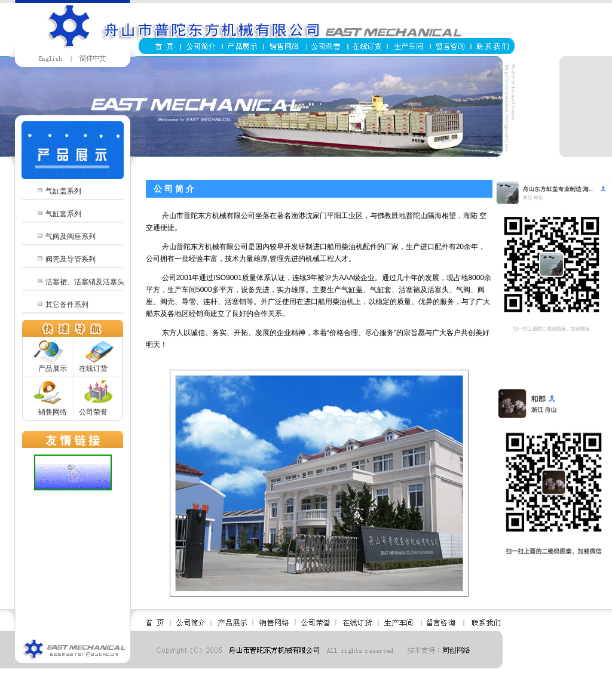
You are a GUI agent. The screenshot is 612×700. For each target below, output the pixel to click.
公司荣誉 (93, 412)
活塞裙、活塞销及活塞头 (85, 282)
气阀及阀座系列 (71, 237)
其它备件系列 (67, 305)
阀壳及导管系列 (71, 259)
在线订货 (93, 369)
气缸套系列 (63, 214)
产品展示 (53, 369)
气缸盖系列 (63, 191)
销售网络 (53, 412)
